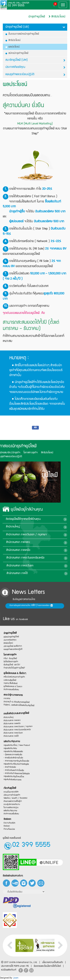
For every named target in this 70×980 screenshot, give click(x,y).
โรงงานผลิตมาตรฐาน (11, 807)
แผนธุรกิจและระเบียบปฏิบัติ (13, 643)
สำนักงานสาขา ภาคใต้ (46, 573)
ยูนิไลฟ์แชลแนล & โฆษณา (13, 692)
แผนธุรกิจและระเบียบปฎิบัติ (35, 75)
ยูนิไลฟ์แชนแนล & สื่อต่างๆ (15, 675)
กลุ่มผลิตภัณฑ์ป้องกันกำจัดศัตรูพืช (16, 769)
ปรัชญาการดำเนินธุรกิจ (12, 790)
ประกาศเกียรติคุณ (35, 67)
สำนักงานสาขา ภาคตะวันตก (49, 566)
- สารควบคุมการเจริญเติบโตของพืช (16, 765)
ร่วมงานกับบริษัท (10, 828)
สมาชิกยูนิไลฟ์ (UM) (35, 60)
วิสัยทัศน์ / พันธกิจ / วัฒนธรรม (16, 795)
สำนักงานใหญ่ (45, 527)
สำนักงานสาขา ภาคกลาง (49, 543)
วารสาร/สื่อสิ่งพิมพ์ (11, 688)
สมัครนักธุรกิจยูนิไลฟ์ (17, 53)
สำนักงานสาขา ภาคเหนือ (49, 550)
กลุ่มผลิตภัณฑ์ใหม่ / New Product (17, 745)
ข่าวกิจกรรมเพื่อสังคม (12, 697)
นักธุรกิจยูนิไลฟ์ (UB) (35, 27)
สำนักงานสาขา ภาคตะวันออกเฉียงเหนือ (17, 725)
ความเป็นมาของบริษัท (12, 786)
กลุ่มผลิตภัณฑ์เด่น (11, 749)
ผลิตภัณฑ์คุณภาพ (12, 740)
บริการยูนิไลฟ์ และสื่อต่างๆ (13, 639)
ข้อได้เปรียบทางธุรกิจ (11, 659)
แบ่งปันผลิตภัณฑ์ (9, 970)
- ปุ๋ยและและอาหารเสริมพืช (13, 757)
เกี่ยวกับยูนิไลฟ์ (10, 781)
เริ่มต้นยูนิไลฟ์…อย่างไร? (12, 664)
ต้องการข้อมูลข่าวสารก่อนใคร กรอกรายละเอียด (11, 606)
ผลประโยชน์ (13, 47)
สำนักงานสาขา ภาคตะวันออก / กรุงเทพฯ (18, 722)
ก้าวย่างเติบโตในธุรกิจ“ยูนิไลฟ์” (15, 668)
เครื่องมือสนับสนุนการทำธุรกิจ (15, 680)
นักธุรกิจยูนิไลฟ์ (37, 17)
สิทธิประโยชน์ (57, 17)
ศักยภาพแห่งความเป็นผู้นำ (13, 799)
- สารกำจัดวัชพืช (10, 775)
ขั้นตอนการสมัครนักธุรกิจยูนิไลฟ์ (22, 34)
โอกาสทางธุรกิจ (11, 650)
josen (16, 978)
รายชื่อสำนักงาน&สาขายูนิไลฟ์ (16, 705)
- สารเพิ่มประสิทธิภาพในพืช (14, 761)
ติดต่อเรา (7, 824)
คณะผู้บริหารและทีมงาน (12, 803)
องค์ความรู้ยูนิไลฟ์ (10, 684)
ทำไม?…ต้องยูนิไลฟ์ (11, 655)
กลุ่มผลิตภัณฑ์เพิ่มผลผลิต (14, 753)
